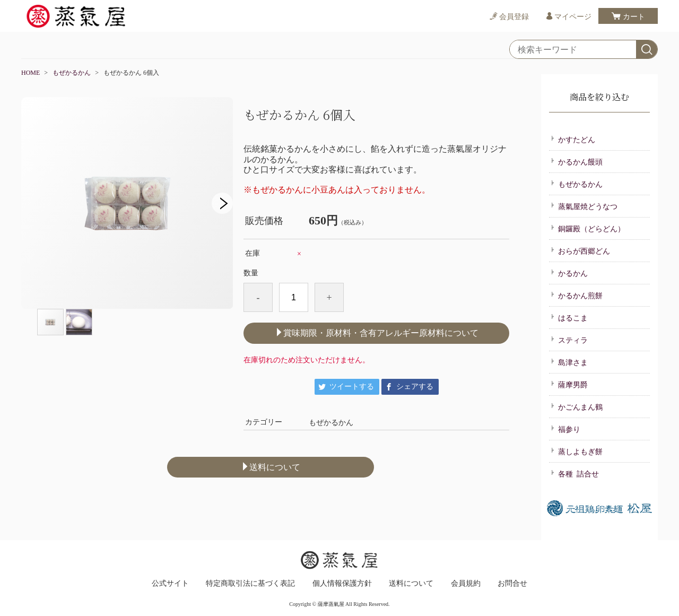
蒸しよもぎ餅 (577, 451)
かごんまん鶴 (577, 406)
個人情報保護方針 (342, 584)
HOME (31, 73)
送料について (271, 467)
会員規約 (466, 584)
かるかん (569, 273)
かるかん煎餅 (577, 295)
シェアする (415, 387)
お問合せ (512, 584)
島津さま (569, 362)
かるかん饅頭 (577, 161)
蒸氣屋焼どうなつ (584, 206)
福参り (565, 429)
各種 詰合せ (575, 473)
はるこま (569, 317)
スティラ (569, 340)
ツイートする (352, 387)
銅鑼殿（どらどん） (588, 228)
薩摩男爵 (569, 384)
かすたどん (573, 139)
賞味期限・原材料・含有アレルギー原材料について (377, 333)
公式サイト (170, 584)
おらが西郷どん (580, 250)
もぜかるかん (72, 73)
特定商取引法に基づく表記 (250, 584)
